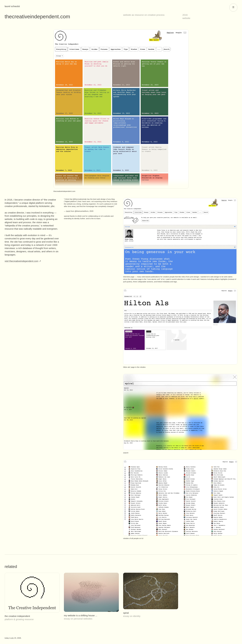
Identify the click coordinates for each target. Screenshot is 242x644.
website (186, 18)
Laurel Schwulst (12, 6)
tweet (68, 211)
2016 (185, 15)
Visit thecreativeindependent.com (21, 261)
